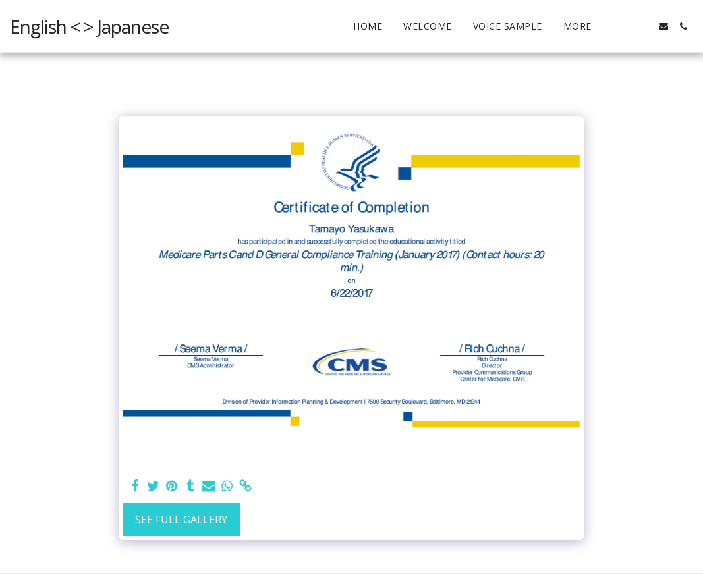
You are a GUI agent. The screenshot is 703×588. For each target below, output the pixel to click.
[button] (644, 26)
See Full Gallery (181, 520)
